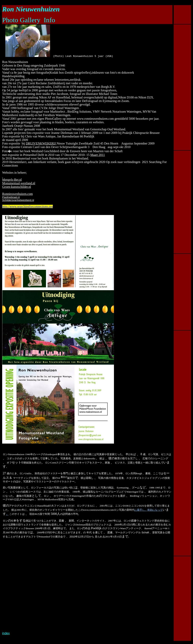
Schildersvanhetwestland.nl (18, 200)
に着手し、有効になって (149, 510)
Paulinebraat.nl (11, 197)
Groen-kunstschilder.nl (17, 187)
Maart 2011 (98, 155)
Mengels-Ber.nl (12, 180)
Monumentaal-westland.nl (19, 183)
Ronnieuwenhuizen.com (17, 194)
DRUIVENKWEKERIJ (41, 143)
